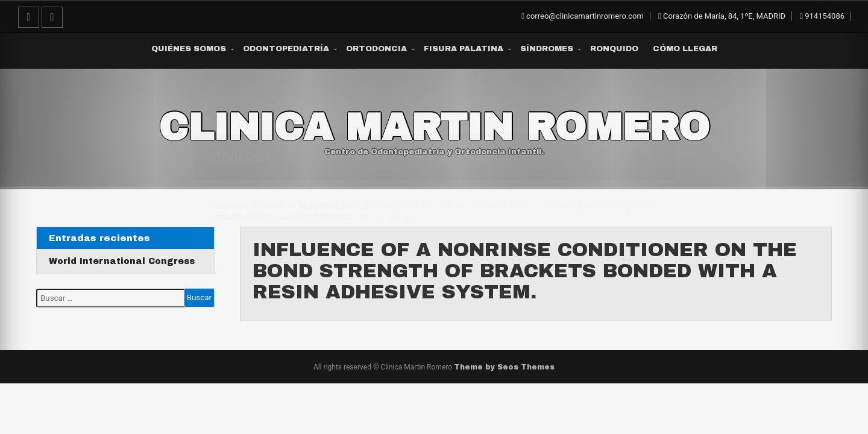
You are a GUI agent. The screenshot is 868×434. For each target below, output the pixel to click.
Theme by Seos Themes (504, 367)
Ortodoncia (376, 49)
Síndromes (547, 49)
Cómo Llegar (685, 49)
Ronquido (614, 49)
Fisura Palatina (464, 49)
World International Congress (121, 261)
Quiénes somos (189, 49)
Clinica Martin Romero (434, 127)
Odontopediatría (286, 49)
